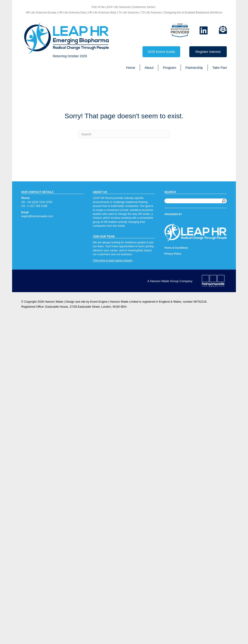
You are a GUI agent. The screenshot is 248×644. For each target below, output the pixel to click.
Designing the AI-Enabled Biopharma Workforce (193, 13)
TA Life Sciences (129, 13)
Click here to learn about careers (112, 260)
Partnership (194, 68)
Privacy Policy (173, 254)
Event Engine (99, 302)
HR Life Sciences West (102, 13)
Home (131, 68)
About (149, 68)
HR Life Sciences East (72, 13)
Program (169, 68)
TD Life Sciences (152, 13)
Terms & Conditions (176, 248)
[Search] (124, 134)
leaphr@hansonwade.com (37, 216)
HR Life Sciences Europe (41, 13)
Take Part (220, 68)
